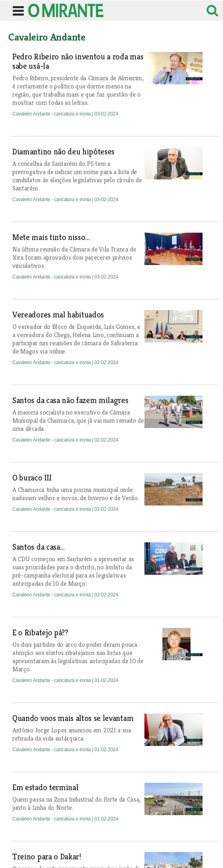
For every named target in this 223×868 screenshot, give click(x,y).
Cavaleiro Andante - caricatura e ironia (52, 114)
